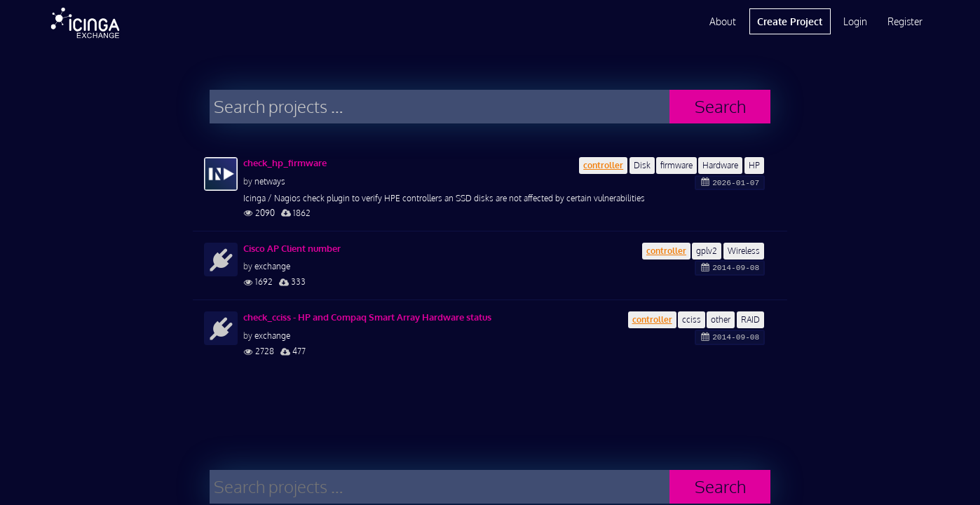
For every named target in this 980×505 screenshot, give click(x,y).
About (723, 21)
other (721, 319)
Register (905, 21)
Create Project (790, 21)
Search (720, 106)
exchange (272, 266)
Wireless (744, 251)
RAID (750, 319)
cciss (692, 319)
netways (270, 181)
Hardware (720, 165)
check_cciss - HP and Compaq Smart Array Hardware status (367, 317)
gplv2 (707, 251)
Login (855, 21)
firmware (676, 165)
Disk (642, 165)
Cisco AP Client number (292, 248)
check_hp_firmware (285, 163)
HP (754, 165)
